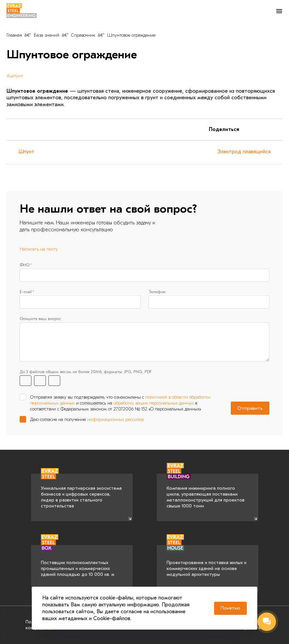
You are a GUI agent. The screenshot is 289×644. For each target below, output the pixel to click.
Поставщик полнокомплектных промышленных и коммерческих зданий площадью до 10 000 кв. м (78, 561)
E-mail (26, 292)
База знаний (46, 35)
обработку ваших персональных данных (154, 404)
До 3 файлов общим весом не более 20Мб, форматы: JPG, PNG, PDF (86, 372)
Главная (14, 35)
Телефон (157, 292)
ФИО (25, 265)
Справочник (83, 35)
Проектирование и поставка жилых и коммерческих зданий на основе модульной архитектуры (207, 561)
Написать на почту (39, 249)
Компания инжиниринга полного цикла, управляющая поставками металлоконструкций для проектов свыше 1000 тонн (206, 491)
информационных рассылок (116, 420)
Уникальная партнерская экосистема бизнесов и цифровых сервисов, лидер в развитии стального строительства (81, 491)
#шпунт (15, 76)
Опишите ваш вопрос (40, 319)
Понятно (230, 608)
